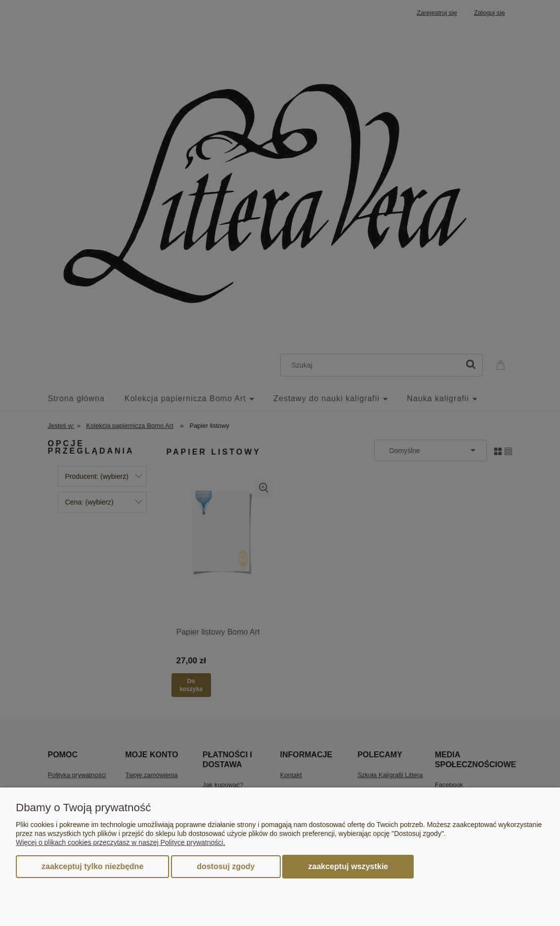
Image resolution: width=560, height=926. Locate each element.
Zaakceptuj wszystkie (348, 866)
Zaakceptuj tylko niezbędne (92, 866)
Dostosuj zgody (226, 866)
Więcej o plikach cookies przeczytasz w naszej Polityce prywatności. (120, 842)
